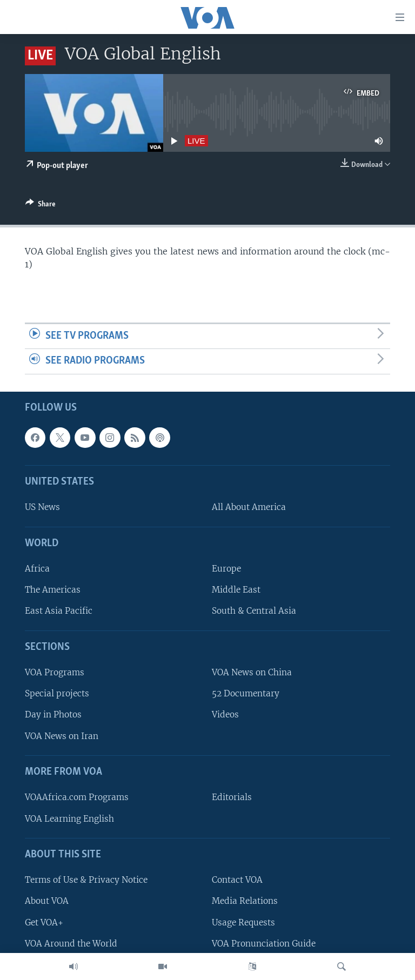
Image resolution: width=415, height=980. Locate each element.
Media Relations (245, 901)
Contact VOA (237, 880)
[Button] (41, 206)
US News (42, 507)
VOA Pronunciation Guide (264, 944)
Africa (37, 569)
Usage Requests (243, 922)
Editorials (232, 797)
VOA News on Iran (62, 736)
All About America (249, 507)
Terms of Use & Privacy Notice (86, 880)
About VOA (47, 901)
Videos (225, 714)
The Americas (53, 590)
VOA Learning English (69, 818)
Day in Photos (53, 714)
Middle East (236, 590)
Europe (226, 569)
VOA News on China (252, 672)
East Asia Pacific (59, 611)
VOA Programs (55, 672)
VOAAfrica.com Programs (77, 797)
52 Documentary (246, 693)
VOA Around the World (71, 944)
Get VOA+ (44, 922)
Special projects (57, 693)
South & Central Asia (254, 611)
